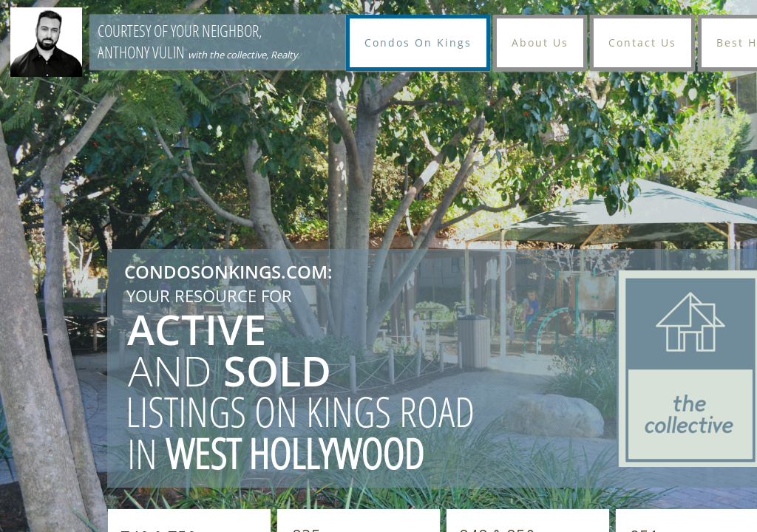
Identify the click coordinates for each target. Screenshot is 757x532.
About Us (540, 42)
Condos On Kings (418, 42)
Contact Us (642, 42)
